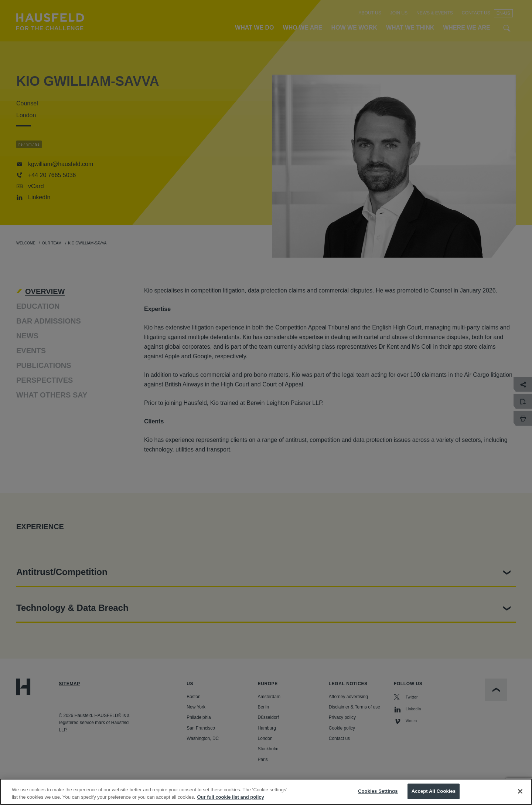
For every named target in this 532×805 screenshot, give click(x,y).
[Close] (520, 792)
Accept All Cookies (434, 792)
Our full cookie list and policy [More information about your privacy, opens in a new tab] (230, 797)
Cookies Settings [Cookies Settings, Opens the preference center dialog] (378, 792)
